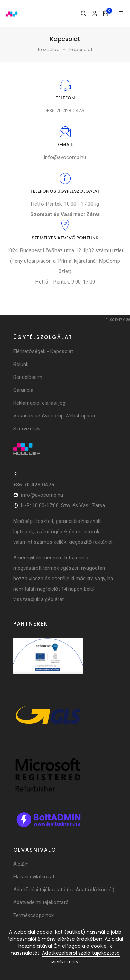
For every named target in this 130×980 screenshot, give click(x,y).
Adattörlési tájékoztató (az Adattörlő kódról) (64, 890)
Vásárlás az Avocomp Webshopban (54, 416)
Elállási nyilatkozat (34, 877)
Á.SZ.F (21, 864)
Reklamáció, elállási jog (39, 403)
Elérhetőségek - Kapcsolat (43, 351)
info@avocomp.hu (65, 157)
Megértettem (65, 962)
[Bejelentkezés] (94, 14)
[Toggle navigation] (121, 14)
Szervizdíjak (27, 429)
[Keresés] (83, 14)
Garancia (23, 390)
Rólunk (21, 364)
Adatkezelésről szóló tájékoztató (81, 953)
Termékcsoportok (33, 915)
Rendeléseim (28, 377)
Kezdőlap (49, 50)
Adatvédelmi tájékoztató (41, 902)
